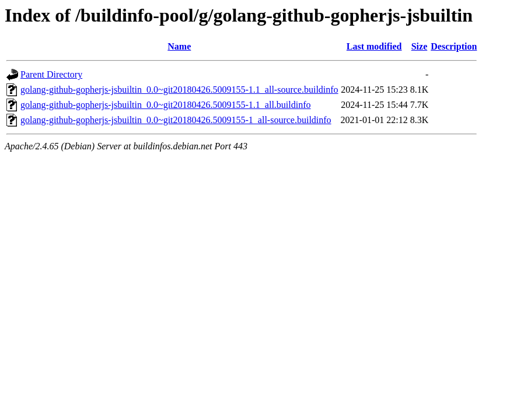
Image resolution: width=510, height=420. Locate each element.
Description (454, 46)
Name (179, 46)
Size (420, 46)
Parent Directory (51, 74)
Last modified (374, 46)
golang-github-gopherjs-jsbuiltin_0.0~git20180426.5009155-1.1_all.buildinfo (166, 105)
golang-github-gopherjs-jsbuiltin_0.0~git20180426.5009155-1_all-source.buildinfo (176, 120)
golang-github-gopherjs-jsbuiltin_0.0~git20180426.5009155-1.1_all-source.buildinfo (179, 90)
